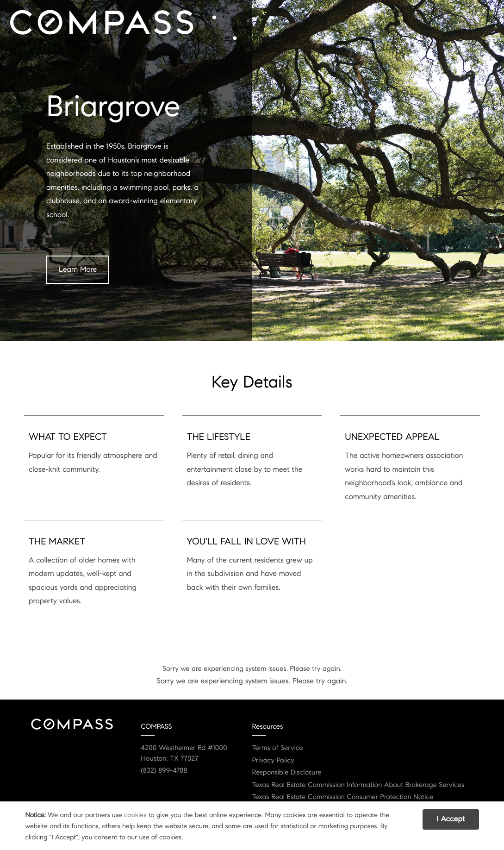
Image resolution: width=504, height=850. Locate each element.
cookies (135, 815)
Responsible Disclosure (287, 773)
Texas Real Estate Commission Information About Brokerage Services (358, 785)
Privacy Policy (273, 761)
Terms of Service (278, 748)
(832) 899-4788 (164, 771)
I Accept (451, 819)
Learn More (78, 270)
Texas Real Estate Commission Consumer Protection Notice (343, 797)
